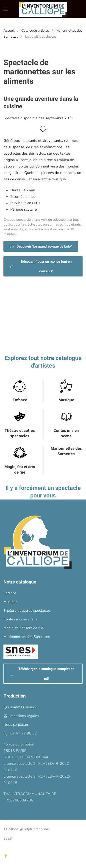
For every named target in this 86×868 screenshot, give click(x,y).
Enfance (20, 400)
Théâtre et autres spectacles (20, 433)
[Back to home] (43, 9)
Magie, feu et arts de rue (20, 470)
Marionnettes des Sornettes (66, 451)
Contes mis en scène (66, 433)
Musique (66, 400)
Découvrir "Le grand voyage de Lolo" (41, 246)
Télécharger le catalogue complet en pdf (42, 674)
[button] (6, 9)
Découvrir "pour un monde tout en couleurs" (41, 266)
